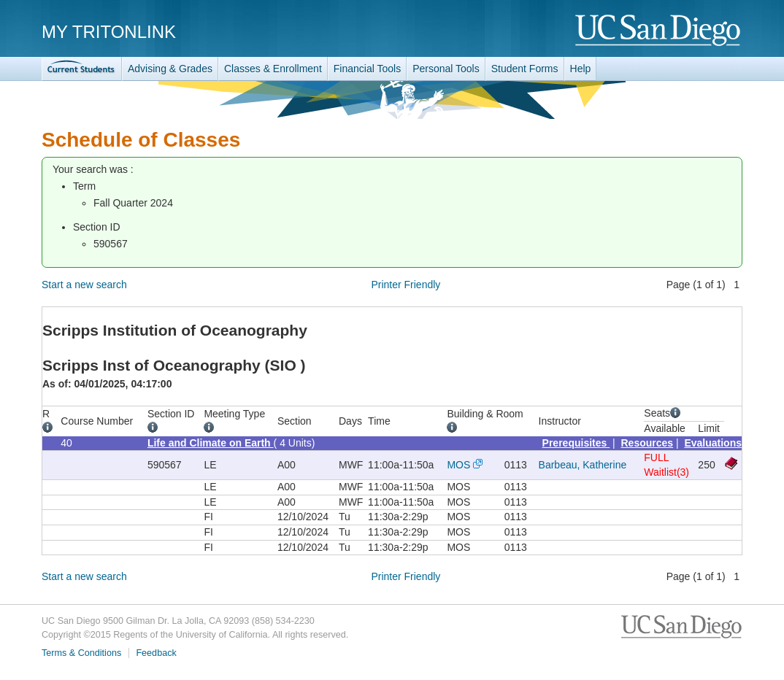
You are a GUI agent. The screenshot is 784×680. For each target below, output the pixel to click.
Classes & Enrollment (273, 69)
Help (581, 69)
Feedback (156, 653)
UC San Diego (659, 31)
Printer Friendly (406, 285)
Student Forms (525, 69)
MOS (458, 465)
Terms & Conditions (81, 653)
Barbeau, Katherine (583, 465)
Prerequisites (576, 443)
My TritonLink (109, 32)
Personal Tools (446, 69)
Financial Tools (367, 69)
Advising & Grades (170, 69)
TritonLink (82, 69)
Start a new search (84, 285)
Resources (647, 443)
